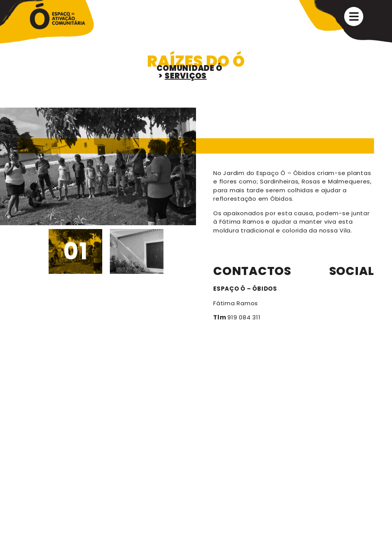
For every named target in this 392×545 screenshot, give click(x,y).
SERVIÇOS (186, 76)
